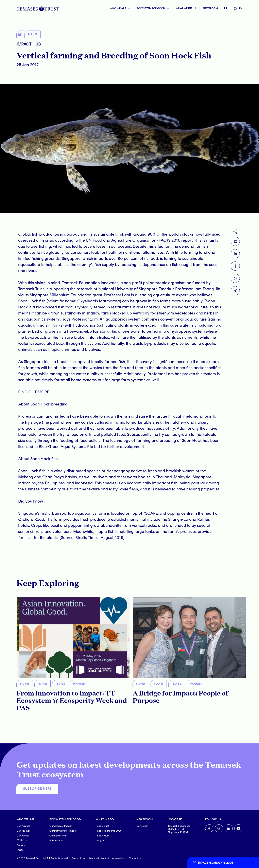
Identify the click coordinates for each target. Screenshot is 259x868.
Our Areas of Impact (61, 826)
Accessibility (119, 858)
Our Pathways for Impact (63, 831)
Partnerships (56, 840)
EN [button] (238, 8)
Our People (23, 836)
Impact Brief (102, 826)
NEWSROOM (210, 8)
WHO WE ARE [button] (118, 8)
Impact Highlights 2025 (109, 831)
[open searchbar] (226, 8)
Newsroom (142, 826)
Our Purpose (23, 826)
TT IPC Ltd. (23, 840)
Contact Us (135, 858)
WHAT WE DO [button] (184, 8)
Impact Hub (102, 836)
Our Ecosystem (58, 836)
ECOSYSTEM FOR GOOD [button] (151, 8)
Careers (21, 845)
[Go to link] (220, 862)
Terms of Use (79, 858)
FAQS (20, 850)
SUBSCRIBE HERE (37, 789)
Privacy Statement (99, 858)
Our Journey (23, 831)
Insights (100, 840)
